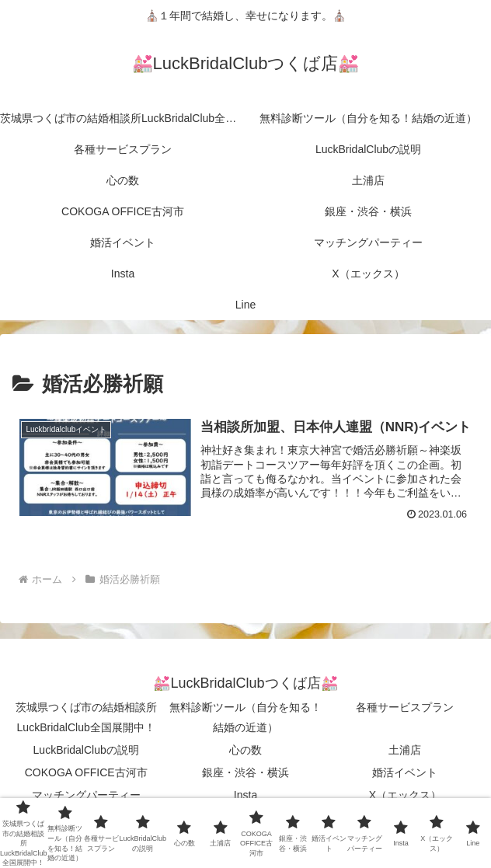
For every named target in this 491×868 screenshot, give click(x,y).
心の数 (245, 750)
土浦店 (405, 750)
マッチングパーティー (86, 795)
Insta (245, 795)
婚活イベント (405, 772)
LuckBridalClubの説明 (86, 750)
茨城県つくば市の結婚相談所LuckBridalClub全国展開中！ (86, 717)
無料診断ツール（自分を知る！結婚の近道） (245, 717)
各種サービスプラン (405, 707)
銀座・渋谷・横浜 (245, 772)
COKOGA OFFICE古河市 (86, 772)
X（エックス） (405, 795)
